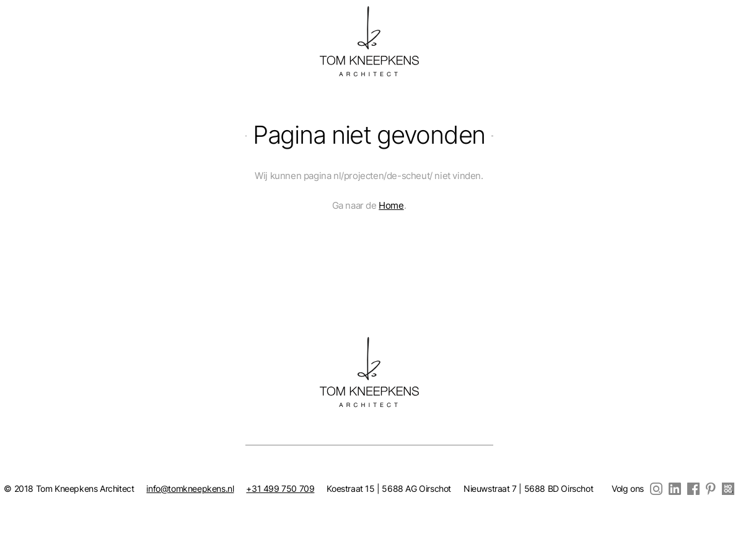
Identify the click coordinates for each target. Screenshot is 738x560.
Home (391, 205)
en (41, 28)
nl (22, 28)
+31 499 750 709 (280, 488)
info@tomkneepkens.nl (190, 488)
